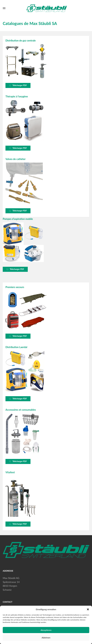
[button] (88, 609)
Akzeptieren (46, 630)
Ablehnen (46, 638)
